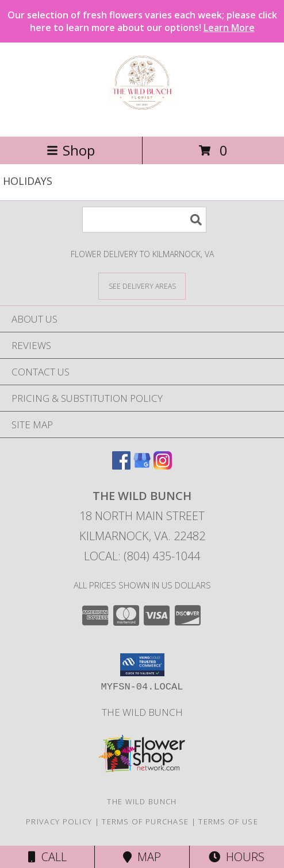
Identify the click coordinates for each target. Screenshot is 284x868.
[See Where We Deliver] (142, 286)
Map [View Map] (142, 857)
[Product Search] (144, 220)
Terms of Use (228, 821)
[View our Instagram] (163, 466)
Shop (71, 150)
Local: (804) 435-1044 (142, 556)
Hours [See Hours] (237, 857)
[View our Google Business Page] (142, 466)
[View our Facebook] (121, 466)
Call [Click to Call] (47, 857)
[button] (142, 665)
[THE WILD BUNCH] (142, 120)
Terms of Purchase (145, 821)
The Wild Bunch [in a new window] (142, 712)
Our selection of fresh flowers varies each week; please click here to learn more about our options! (142, 21)
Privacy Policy (59, 821)
